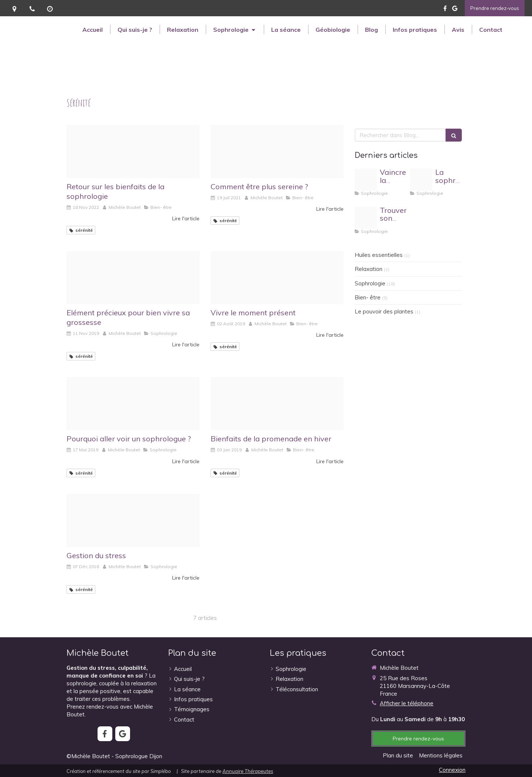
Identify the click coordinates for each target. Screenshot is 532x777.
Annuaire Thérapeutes (248, 771)
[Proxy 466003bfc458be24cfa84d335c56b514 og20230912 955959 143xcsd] (366, 218)
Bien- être (368, 297)
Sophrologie (370, 283)
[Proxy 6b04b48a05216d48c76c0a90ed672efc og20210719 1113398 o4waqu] (277, 152)
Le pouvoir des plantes (384, 311)
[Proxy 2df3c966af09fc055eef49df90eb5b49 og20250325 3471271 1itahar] (366, 180)
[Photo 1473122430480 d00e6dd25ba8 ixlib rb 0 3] (133, 152)
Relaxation (369, 269)
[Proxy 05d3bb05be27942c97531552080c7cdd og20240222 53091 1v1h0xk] (421, 180)
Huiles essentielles (379, 255)
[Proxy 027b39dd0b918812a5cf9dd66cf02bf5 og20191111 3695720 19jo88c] (133, 278)
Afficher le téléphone (407, 703)
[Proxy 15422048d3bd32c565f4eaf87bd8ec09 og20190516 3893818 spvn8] (133, 404)
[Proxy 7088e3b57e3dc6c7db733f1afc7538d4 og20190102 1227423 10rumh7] (277, 404)
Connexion (452, 770)
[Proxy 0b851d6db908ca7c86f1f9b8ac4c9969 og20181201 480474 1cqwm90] (133, 520)
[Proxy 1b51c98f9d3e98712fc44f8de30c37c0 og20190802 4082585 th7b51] (277, 278)
